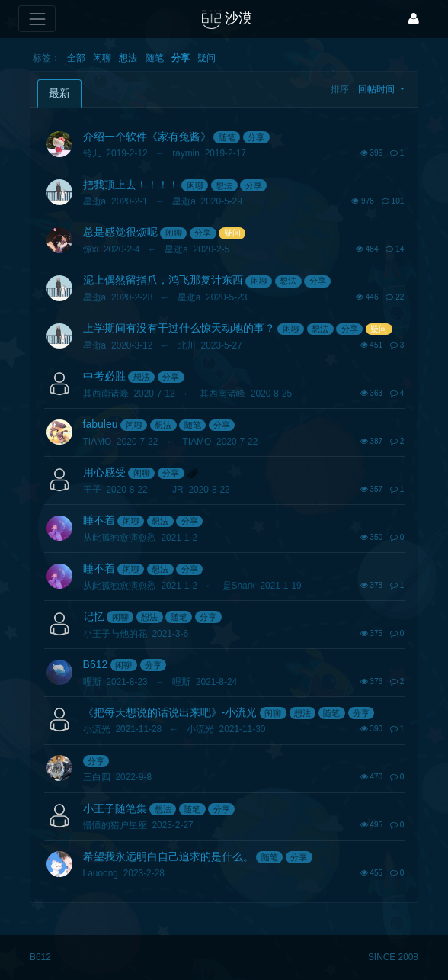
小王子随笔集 (115, 808)
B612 (96, 664)
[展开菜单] (37, 19)
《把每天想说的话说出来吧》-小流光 (170, 712)
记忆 (94, 616)
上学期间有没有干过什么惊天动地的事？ (179, 328)
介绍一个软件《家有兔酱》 (147, 137)
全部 (76, 58)
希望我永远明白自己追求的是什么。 (168, 856)
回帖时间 (378, 89)
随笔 (155, 58)
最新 (59, 93)
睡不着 (99, 520)
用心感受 (104, 472)
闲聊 (102, 58)
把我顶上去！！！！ (131, 185)
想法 (128, 58)
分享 (181, 58)
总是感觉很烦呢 (120, 232)
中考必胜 (104, 376)
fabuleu (101, 424)
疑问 (206, 58)
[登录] (414, 19)
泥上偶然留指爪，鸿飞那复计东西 (163, 280)
